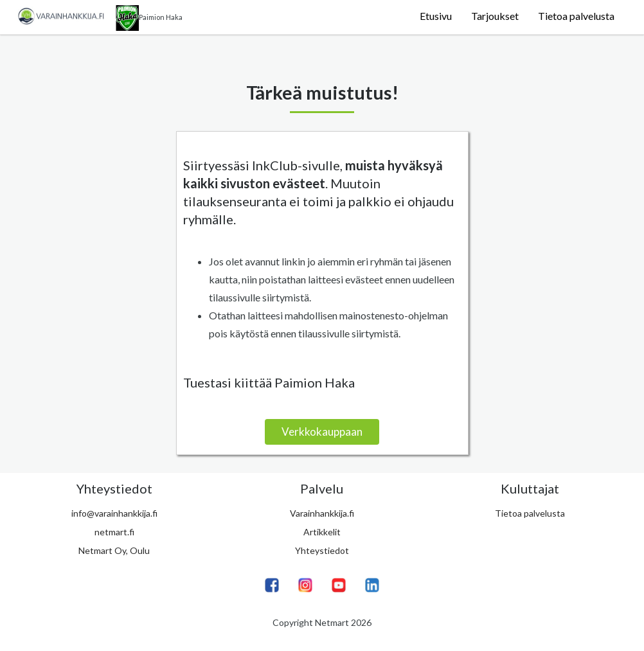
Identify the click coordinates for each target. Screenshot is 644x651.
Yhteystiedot (322, 550)
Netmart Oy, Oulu (114, 550)
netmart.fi (114, 532)
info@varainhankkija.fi (114, 513)
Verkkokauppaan (322, 432)
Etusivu (436, 16)
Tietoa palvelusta (576, 16)
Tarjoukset (495, 16)
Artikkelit (322, 532)
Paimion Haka (149, 18)
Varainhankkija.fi (322, 513)
